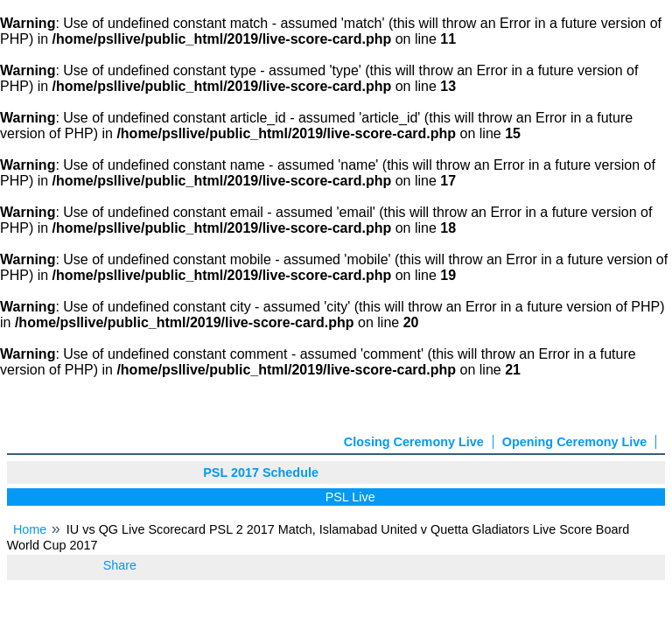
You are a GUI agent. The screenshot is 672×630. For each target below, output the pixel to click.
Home (30, 529)
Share (120, 565)
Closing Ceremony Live (414, 442)
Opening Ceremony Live (575, 442)
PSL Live (353, 497)
